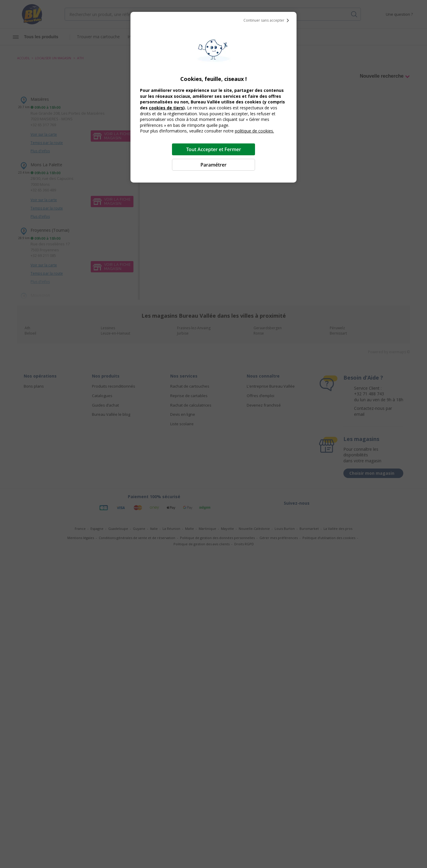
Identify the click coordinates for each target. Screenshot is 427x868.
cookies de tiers (166, 108)
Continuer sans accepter (267, 20)
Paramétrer (213, 165)
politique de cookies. (254, 131)
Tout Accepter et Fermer (214, 149)
